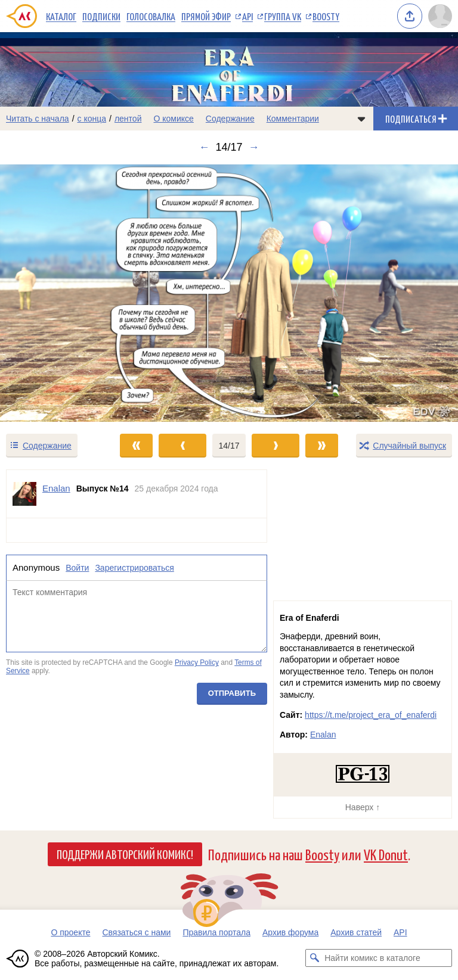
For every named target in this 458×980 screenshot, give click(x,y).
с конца (92, 119)
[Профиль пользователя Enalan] (24, 494)
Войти (77, 568)
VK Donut (386, 854)
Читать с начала (38, 119)
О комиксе (173, 119)
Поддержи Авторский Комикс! (125, 854)
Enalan (323, 735)
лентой (128, 119)
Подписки (101, 16)
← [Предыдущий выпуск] (204, 147)
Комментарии (293, 119)
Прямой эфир (206, 16)
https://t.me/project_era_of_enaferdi (371, 715)
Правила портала (216, 932)
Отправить (232, 693)
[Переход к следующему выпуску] (229, 293)
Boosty (326, 16)
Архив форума (290, 932)
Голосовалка (151, 16)
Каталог (61, 16)
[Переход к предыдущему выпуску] (57, 293)
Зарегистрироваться (134, 568)
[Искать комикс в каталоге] (314, 958)
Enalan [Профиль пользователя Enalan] (56, 488)
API (247, 16)
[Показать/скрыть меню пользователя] (440, 16)
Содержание (230, 119)
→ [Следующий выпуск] (254, 147)
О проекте (70, 932)
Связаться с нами (136, 932)
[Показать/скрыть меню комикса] (361, 119)
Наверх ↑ (363, 807)
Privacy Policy (197, 662)
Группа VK (283, 16)
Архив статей (356, 932)
